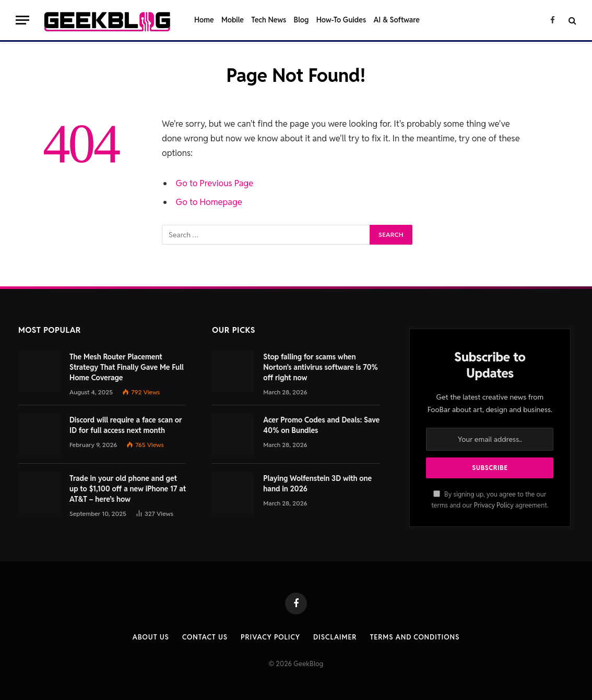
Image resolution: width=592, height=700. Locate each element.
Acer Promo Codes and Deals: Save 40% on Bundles (321, 425)
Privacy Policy (494, 505)
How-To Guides (341, 20)
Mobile (233, 20)
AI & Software (397, 20)
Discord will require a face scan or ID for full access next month (126, 425)
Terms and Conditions (415, 637)
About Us (151, 637)
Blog (301, 20)
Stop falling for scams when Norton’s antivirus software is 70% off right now (321, 367)
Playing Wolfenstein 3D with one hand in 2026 (317, 484)
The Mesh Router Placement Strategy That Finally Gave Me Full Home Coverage (127, 367)
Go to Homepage (209, 202)
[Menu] (22, 20)
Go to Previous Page (215, 183)
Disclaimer (335, 637)
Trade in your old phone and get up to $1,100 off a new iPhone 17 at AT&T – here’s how (128, 489)
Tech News (269, 20)
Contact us (205, 637)
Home (204, 20)
